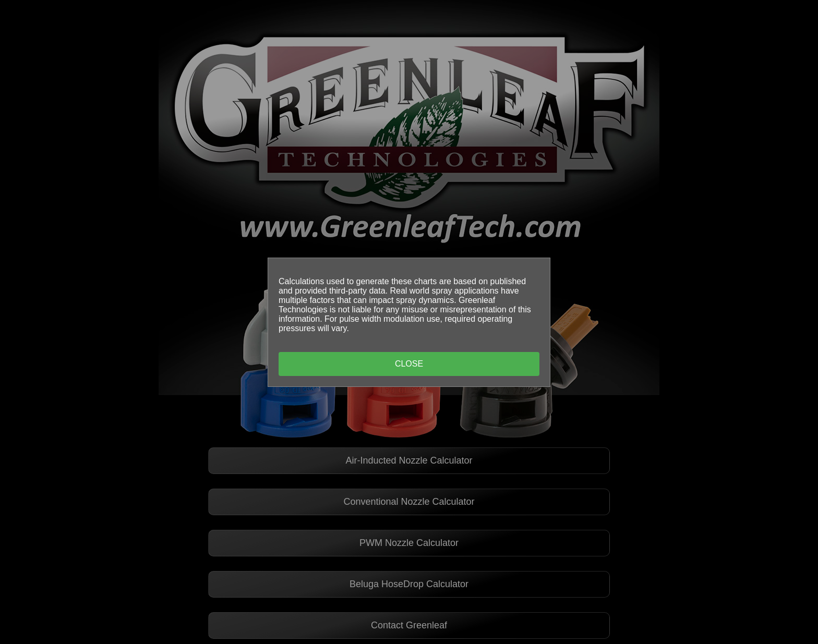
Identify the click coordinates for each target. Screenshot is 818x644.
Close (409, 364)
